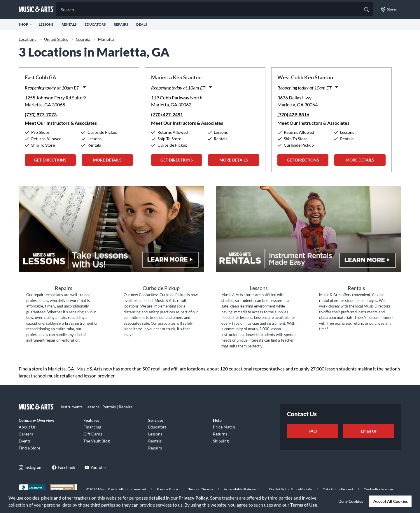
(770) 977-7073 (41, 114)
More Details (107, 160)
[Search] (215, 9)
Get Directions (50, 160)
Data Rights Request (338, 489)
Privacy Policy (193, 498)
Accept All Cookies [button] (391, 501)
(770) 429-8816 (293, 114)
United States (56, 39)
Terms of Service (201, 489)
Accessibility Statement (241, 489)
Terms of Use (304, 505)
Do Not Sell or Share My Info (291, 489)
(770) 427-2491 (167, 114)
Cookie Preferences (379, 489)
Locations (28, 39)
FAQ (313, 431)
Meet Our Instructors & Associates (61, 123)
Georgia (83, 39)
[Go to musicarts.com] (36, 9)
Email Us (369, 431)
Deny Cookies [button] (351, 501)
